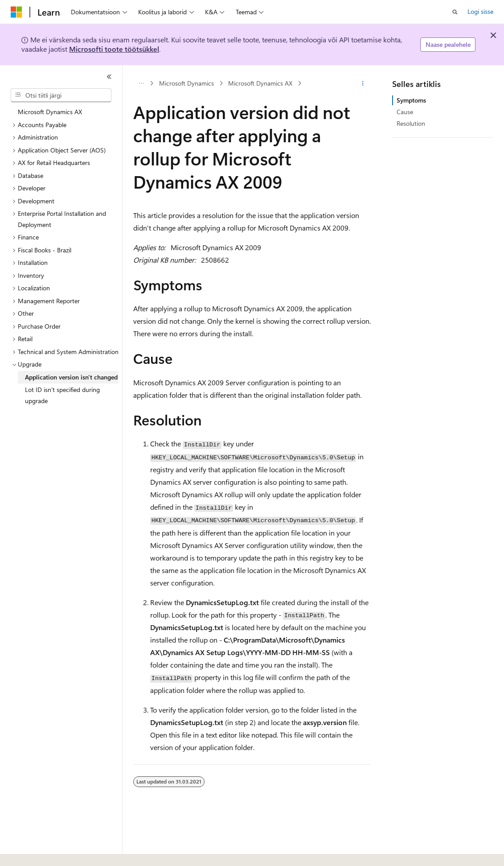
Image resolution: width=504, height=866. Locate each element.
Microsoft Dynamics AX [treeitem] (50, 112)
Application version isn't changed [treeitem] (71, 377)
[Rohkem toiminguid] (363, 83)
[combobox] (61, 95)
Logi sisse (480, 11)
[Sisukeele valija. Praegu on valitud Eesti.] (26, 851)
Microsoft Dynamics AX (260, 83)
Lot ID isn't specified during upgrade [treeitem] (62, 395)
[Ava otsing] (455, 12)
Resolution (411, 123)
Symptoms (411, 100)
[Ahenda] (109, 77)
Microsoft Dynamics (186, 83)
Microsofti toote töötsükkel (114, 49)
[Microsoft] (16, 12)
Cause (405, 112)
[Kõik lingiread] (141, 83)
